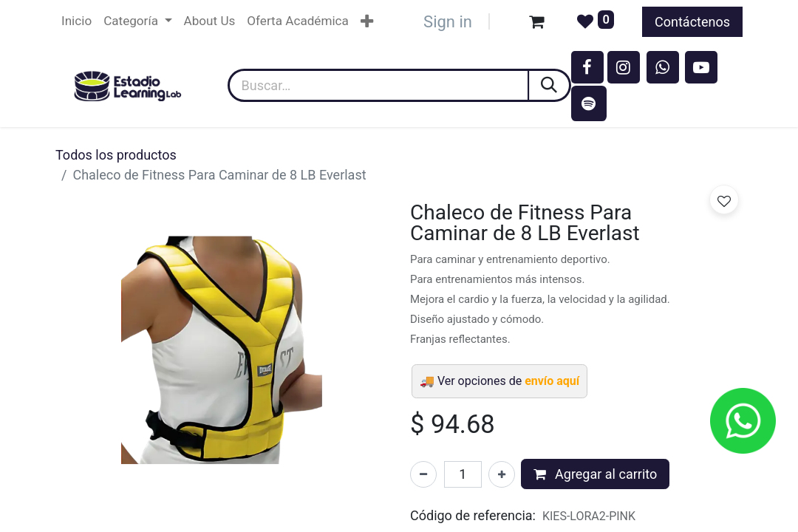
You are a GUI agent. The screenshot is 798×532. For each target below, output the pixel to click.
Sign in (448, 22)
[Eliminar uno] (423, 474)
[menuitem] (76, 21)
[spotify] (589, 103)
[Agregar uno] (502, 474)
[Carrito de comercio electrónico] (536, 21)
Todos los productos (116, 155)
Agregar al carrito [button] (596, 474)
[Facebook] (587, 67)
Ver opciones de (508, 381)
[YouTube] (701, 67)
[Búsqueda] (550, 85)
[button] (724, 199)
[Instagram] (624, 67)
